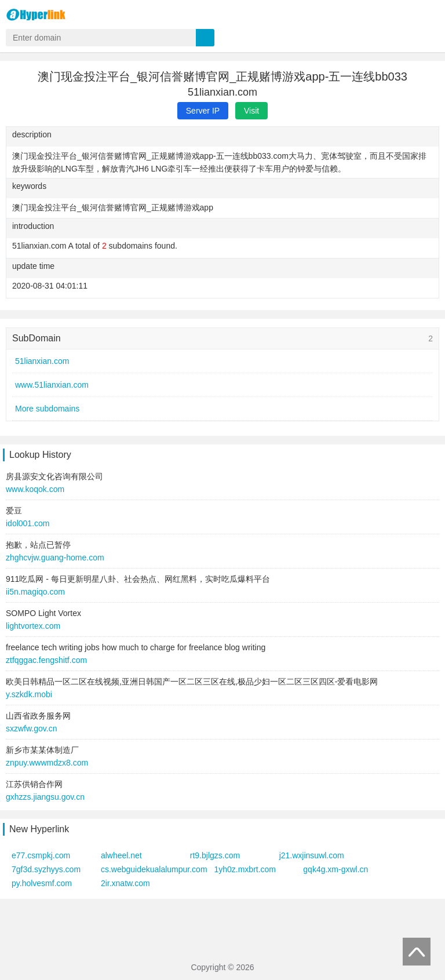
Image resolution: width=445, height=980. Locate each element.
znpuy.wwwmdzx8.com (47, 763)
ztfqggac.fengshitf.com (46, 660)
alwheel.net (121, 855)
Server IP (203, 111)
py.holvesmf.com (42, 883)
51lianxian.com (42, 361)
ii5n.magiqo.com (35, 592)
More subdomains (47, 409)
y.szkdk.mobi (29, 694)
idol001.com (28, 523)
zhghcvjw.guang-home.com (55, 558)
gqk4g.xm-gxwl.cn (335, 869)
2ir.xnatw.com (125, 883)
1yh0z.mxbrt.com (245, 869)
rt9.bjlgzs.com (215, 855)
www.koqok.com (35, 489)
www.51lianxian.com (52, 385)
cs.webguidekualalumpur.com (154, 869)
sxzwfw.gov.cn (31, 728)
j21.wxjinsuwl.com (312, 855)
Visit (251, 111)
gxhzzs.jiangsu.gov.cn (45, 797)
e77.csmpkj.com (41, 855)
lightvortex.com (33, 626)
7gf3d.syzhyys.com (46, 869)
